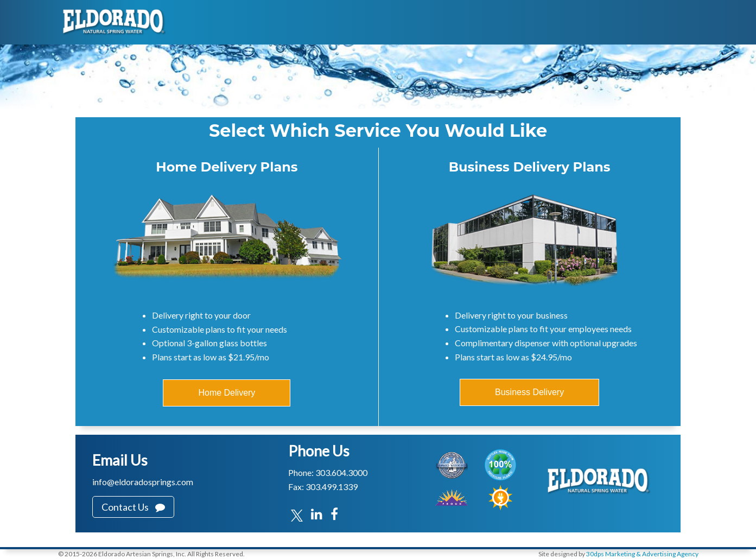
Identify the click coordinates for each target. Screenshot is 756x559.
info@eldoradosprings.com (143, 482)
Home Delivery (227, 393)
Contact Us (133, 507)
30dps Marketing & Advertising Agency (642, 554)
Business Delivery (529, 392)
